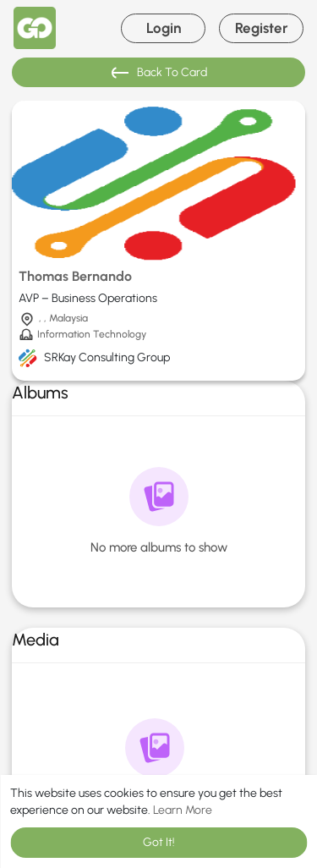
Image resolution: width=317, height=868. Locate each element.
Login (164, 28)
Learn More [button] (183, 810)
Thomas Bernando (75, 276)
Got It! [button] (159, 842)
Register (262, 28)
